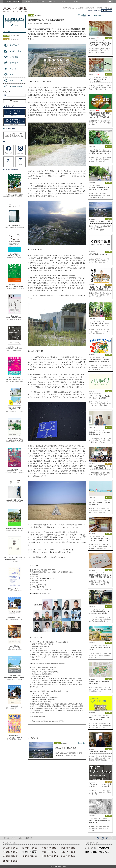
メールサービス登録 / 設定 (94, 10)
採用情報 (100, 8)
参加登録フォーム (36, 593)
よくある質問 (80, 8)
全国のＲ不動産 (13, 1)
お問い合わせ (108, 8)
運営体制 (6, 838)
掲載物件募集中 (91, 8)
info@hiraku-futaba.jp (47, 721)
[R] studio (41, 1)
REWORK (75, 1)
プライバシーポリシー (18, 838)
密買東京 (29, 1)
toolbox (52, 1)
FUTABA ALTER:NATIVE (47, 579)
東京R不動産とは (69, 8)
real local (64, 1)
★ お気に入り (107, 10)
